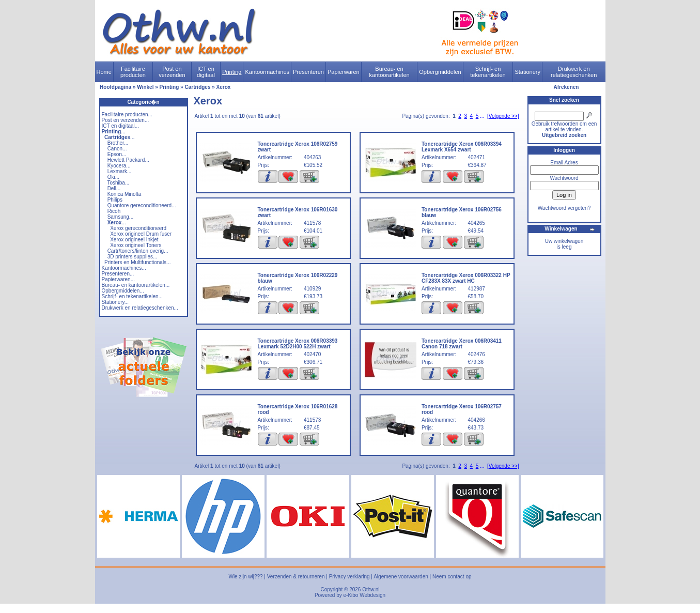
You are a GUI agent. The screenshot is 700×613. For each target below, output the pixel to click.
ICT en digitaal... (121, 126)
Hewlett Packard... (128, 160)
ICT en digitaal (206, 72)
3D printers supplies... (133, 257)
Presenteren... (118, 274)
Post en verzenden (172, 72)
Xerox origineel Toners (136, 245)
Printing (232, 72)
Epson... (117, 154)
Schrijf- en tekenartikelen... (132, 296)
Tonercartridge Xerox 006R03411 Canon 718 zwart (462, 344)
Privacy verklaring (349, 577)
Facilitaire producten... (127, 114)
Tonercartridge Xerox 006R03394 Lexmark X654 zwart (462, 147)
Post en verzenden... (126, 120)
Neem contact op (452, 577)
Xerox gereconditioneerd (138, 228)
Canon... (117, 149)
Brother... (118, 143)
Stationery (527, 72)
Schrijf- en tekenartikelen (488, 72)
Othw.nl (371, 589)
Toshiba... (118, 183)
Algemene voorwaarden (401, 577)
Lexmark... (120, 171)
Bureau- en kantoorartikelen (389, 72)
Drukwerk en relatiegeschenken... (140, 308)
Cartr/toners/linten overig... (138, 251)
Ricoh (114, 211)
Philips (115, 200)
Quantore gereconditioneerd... (142, 205)
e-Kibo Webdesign (365, 595)
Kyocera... (119, 166)
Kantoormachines (267, 72)
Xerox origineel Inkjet (134, 240)
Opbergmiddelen (440, 72)
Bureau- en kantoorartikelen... (136, 285)
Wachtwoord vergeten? (564, 208)
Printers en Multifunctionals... (137, 262)
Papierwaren (344, 72)
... (114, 132)
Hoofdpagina (115, 87)
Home (104, 72)
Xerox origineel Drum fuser (141, 234)
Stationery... (115, 302)
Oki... (113, 177)
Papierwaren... (118, 279)
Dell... (114, 188)
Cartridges (197, 87)
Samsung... (121, 217)
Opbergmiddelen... (123, 291)
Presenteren (308, 72)
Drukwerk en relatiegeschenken (574, 72)
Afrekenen (566, 87)
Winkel (145, 87)
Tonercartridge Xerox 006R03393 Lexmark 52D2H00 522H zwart (298, 344)
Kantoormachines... (124, 268)
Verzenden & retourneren (296, 577)
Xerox (224, 87)
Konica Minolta (125, 194)
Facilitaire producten (133, 72)
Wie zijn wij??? (245, 577)
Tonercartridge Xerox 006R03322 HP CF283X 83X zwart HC (466, 278)
